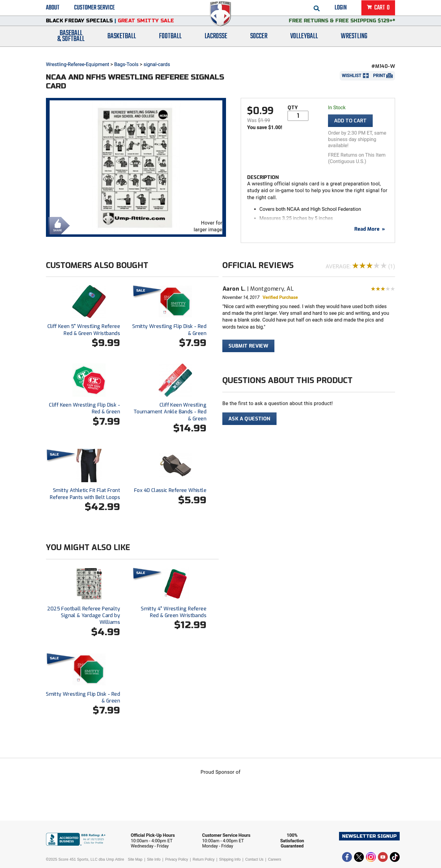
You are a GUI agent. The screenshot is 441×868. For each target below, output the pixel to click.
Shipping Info (230, 859)
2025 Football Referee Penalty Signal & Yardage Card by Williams (84, 616)
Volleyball (304, 44)
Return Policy (204, 859)
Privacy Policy (177, 859)
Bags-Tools (126, 64)
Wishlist (352, 76)
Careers (275, 859)
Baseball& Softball (71, 44)
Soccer (259, 44)
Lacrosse (216, 44)
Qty (293, 108)
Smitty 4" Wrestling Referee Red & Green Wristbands (174, 612)
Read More (370, 229)
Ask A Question (249, 419)
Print (379, 76)
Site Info (154, 859)
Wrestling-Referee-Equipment (78, 64)
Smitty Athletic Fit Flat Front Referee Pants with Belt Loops (85, 494)
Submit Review (248, 346)
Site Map (135, 859)
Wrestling (354, 44)
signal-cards (157, 64)
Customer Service (94, 9)
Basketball (122, 44)
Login (341, 9)
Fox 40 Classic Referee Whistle (170, 490)
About (53, 9)
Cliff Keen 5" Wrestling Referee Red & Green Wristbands (84, 330)
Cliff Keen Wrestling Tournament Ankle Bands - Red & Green (170, 412)
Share (58, 225)
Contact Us (254, 859)
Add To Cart (350, 121)
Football (170, 44)
